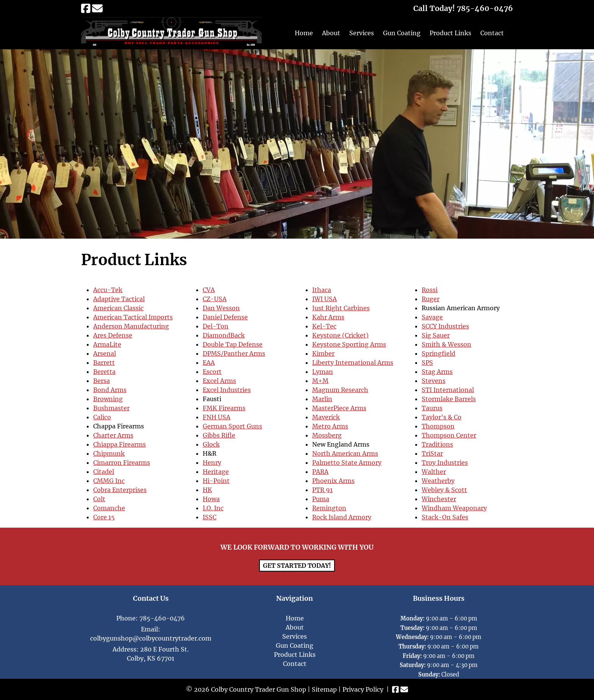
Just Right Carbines (341, 308)
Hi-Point (216, 481)
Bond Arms (110, 390)
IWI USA (324, 299)
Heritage (216, 472)
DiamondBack (224, 335)
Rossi (430, 290)
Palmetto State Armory (347, 462)
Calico (102, 417)
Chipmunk (109, 453)
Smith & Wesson (446, 344)
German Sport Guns (232, 426)
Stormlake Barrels (449, 399)
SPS (427, 362)
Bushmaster (111, 408)
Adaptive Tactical (119, 299)
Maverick (326, 417)
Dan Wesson (221, 308)
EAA (209, 362)
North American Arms (345, 453)
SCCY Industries (445, 326)
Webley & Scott (444, 490)
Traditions (437, 444)
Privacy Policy (363, 689)
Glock (211, 444)
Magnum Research (340, 390)
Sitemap (324, 689)
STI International (448, 390)
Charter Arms (113, 435)
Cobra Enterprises (120, 490)
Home (304, 33)
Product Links (450, 33)
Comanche (109, 508)
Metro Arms (330, 426)
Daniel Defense (225, 317)
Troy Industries (445, 462)
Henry (212, 462)
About (331, 33)
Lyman (323, 372)
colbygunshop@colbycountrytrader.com (151, 638)
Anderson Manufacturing (131, 326)
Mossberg (327, 435)
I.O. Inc (213, 508)
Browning (108, 399)
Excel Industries (227, 390)
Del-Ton (216, 326)
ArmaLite (107, 344)
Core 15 (104, 517)
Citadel (104, 472)
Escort (212, 372)
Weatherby (438, 481)
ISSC (209, 517)
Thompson (438, 426)
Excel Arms (219, 381)
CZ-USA (215, 299)
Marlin (322, 399)
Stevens (434, 381)
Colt (99, 499)
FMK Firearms (224, 408)
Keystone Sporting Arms (349, 344)
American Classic (118, 308)
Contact (492, 33)
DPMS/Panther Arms (234, 353)
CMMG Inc (109, 481)
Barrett (104, 362)
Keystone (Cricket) (340, 335)
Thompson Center (449, 435)
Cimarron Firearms (122, 462)
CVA (209, 290)
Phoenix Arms (333, 481)
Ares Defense (113, 335)
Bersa (102, 381)
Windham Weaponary (454, 508)
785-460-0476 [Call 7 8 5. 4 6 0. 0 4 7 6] (162, 618)
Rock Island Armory (342, 517)
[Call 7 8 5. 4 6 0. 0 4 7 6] (485, 8)
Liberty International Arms (353, 362)
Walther (434, 472)
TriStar (432, 453)
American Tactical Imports (133, 317)
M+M (320, 381)
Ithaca (322, 290)
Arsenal (105, 353)
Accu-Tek (108, 290)
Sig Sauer (436, 335)
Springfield (438, 353)
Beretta (104, 372)
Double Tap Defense (233, 344)
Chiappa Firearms (120, 444)
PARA (320, 472)
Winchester (439, 499)
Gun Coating (402, 33)
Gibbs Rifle (219, 435)
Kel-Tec (324, 326)
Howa (211, 499)
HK (207, 490)
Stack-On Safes (445, 517)
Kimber (323, 353)
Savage (432, 317)
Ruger (431, 299)
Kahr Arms (328, 317)
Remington (329, 508)
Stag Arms (437, 372)
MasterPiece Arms (339, 408)
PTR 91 (322, 490)
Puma (321, 499)
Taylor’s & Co (442, 417)
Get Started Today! (297, 566)
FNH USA (216, 417)
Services (362, 33)
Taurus (432, 408)
